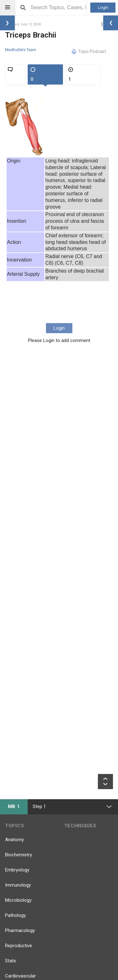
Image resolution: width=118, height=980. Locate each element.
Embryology (17, 870)
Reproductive (19, 946)
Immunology (18, 885)
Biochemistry (19, 855)
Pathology (15, 915)
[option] (24, 127)
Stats (11, 961)
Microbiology (18, 900)
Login (103, 7)
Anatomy (14, 840)
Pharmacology (20, 930)
